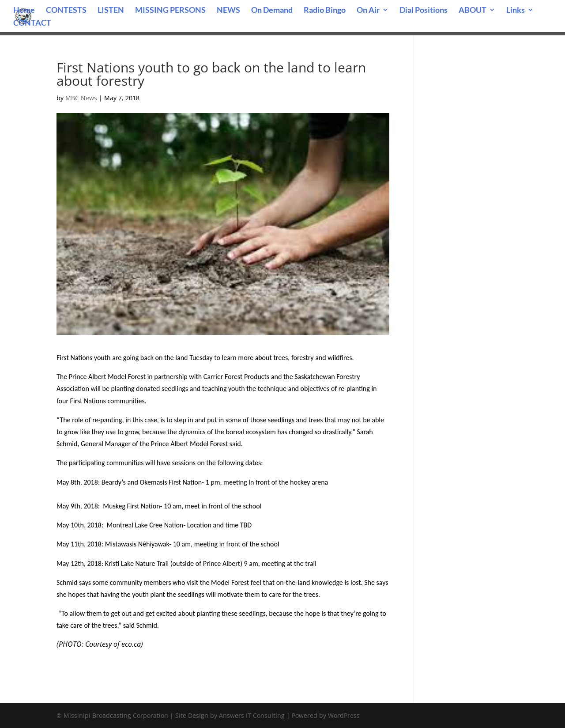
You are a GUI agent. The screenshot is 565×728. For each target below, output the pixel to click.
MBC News (81, 98)
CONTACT (32, 23)
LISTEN (111, 11)
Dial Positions (424, 11)
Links (516, 11)
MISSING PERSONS (170, 11)
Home (24, 11)
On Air (368, 11)
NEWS (228, 11)
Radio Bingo (325, 11)
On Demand (272, 11)
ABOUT (473, 11)
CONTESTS (66, 11)
